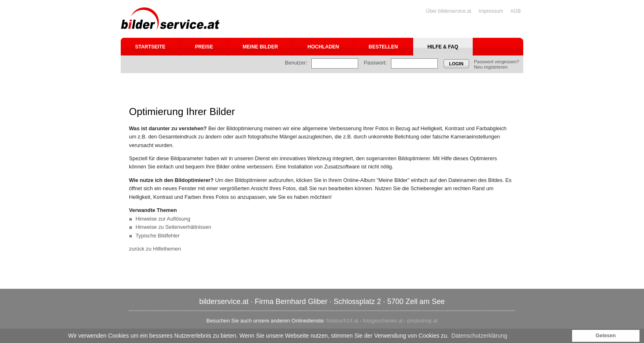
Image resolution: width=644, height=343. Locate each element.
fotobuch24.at (343, 321)
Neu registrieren (491, 67)
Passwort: (375, 63)
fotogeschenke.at (383, 321)
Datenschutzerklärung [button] (479, 336)
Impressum (491, 11)
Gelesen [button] (606, 336)
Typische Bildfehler (158, 236)
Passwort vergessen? (497, 62)
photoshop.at (422, 321)
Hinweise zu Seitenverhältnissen (173, 227)
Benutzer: (296, 63)
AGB (516, 11)
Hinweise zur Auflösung (163, 219)
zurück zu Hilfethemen (155, 249)
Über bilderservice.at (448, 11)
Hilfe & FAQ (443, 47)
